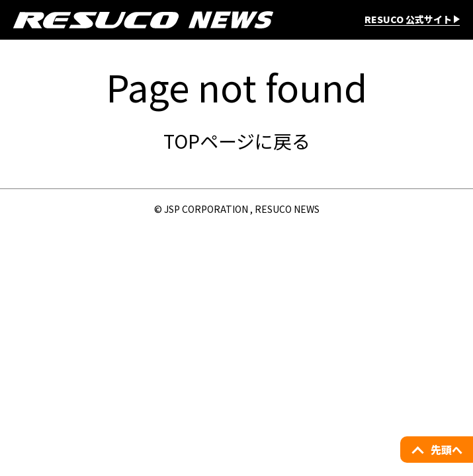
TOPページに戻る (237, 141)
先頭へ (447, 450)
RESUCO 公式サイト (408, 20)
